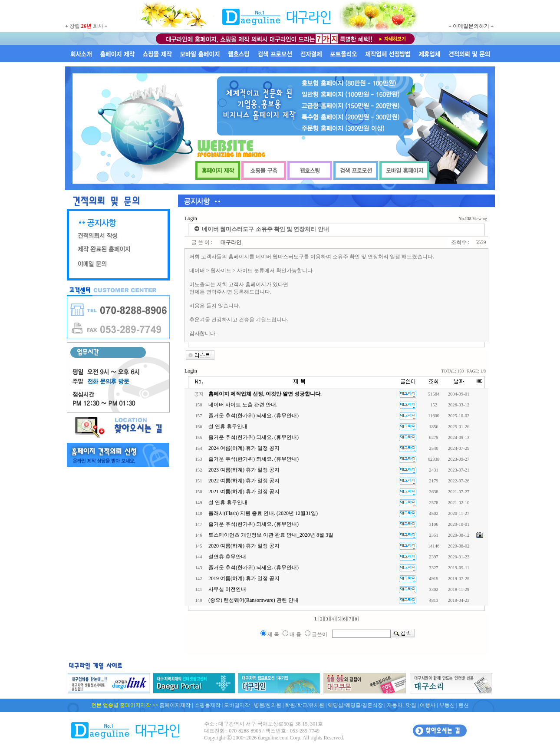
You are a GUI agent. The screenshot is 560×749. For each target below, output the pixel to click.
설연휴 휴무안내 (227, 557)
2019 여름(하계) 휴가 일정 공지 (244, 578)
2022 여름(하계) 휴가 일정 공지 (244, 481)
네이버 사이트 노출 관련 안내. (243, 405)
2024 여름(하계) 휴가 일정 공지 (244, 448)
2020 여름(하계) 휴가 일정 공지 (244, 546)
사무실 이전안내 (227, 589)
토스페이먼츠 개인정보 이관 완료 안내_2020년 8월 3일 (271, 535)
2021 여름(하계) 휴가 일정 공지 (244, 492)
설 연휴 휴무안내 (228, 426)
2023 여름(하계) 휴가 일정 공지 (244, 470)
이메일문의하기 (471, 26)
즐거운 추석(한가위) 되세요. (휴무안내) (254, 416)
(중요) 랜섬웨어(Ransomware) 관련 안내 (254, 600)
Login (191, 218)
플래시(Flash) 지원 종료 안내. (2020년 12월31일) (263, 513)
